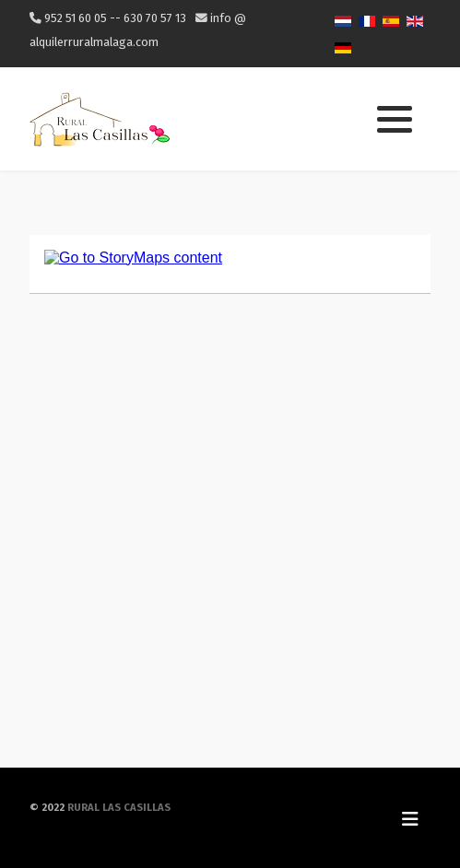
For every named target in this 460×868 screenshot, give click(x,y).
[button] (395, 120)
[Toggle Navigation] (410, 818)
